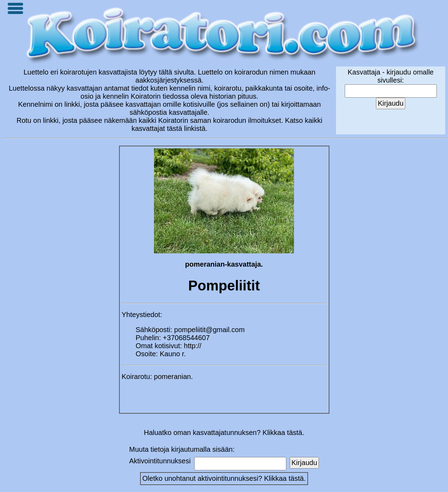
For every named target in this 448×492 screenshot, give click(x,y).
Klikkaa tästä (284, 478)
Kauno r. (173, 354)
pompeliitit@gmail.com (209, 330)
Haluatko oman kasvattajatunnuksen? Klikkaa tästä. (224, 433)
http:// (192, 346)
